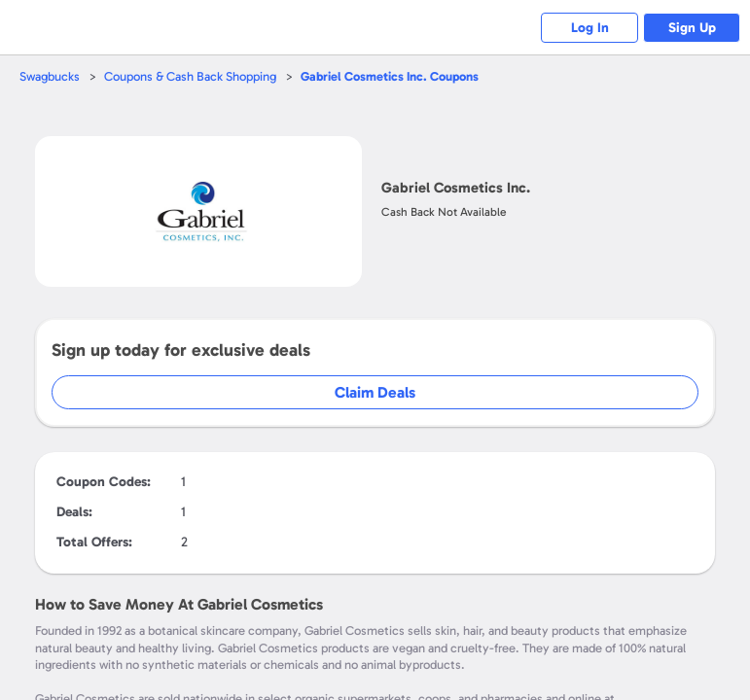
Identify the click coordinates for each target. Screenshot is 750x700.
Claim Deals (375, 392)
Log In (590, 28)
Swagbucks (50, 76)
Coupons (390, 76)
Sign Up (692, 28)
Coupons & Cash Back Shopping (190, 76)
